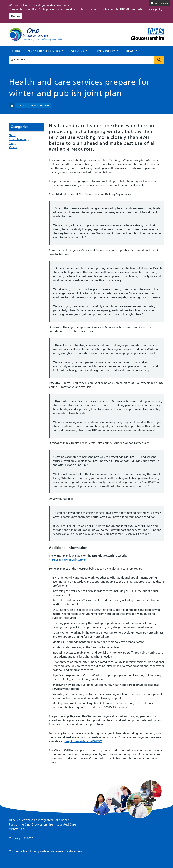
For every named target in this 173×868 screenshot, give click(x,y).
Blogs (12, 143)
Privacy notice (39, 851)
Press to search (159, 60)
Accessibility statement (67, 851)
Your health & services (46, 51)
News (132, 51)
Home (16, 51)
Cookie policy (18, 851)
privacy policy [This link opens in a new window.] (154, 9)
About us (79, 51)
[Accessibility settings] (159, 3)
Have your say (107, 51)
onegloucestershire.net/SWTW (83, 741)
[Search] (86, 60)
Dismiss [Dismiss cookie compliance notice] (15, 16)
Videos (13, 147)
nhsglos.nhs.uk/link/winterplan (68, 560)
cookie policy (101, 9)
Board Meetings (19, 139)
